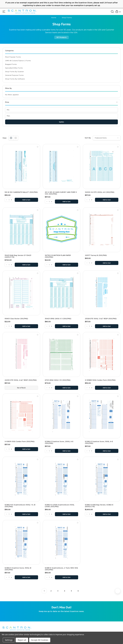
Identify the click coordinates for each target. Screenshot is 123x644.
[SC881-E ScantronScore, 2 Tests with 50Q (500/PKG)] (49, 577)
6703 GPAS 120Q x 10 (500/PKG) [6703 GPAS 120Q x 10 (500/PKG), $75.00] (58, 380)
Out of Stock (21, 388)
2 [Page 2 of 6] (51, 591)
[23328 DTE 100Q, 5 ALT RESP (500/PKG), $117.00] (102, 293)
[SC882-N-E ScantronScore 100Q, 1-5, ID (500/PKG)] (9, 514)
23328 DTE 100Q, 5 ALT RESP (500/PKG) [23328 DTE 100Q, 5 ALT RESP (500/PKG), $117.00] (101, 319)
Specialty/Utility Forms (14, 68)
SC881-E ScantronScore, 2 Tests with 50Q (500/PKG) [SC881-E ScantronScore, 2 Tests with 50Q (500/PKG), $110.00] (61, 569)
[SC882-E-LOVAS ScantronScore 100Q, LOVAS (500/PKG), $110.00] (62, 479)
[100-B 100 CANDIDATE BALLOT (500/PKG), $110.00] (21, 167)
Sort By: (88, 138)
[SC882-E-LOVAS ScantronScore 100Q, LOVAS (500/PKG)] (49, 514)
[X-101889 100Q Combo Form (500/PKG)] (89, 388)
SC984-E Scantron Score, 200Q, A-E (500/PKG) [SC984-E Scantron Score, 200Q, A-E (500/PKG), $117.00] (59, 442)
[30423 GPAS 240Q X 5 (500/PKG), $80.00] (62, 293)
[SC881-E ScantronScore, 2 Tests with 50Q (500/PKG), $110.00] (62, 542)
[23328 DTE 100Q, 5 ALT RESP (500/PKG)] (89, 326)
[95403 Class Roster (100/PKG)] (9, 326)
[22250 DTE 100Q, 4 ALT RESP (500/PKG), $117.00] (21, 354)
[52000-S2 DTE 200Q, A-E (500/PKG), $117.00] (102, 167)
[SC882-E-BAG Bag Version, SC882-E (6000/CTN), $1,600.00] (102, 479)
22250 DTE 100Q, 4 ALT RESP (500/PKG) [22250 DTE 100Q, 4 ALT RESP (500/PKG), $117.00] (21, 380)
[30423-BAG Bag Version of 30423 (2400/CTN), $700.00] (21, 230)
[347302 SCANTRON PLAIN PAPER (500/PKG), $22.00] (62, 230)
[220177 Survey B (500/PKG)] (89, 263)
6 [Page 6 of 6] (78, 591)
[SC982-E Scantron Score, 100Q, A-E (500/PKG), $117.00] (102, 416)
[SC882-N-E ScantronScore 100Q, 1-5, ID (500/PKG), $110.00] (21, 479)
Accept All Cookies (40, 640)
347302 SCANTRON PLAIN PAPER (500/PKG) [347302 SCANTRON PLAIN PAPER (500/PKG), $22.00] (58, 256)
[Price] (61, 103)
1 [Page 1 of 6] (44, 591)
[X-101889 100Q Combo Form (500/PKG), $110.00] (102, 354)
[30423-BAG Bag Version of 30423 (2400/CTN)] (9, 265)
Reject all (22, 640)
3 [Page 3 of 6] (58, 591)
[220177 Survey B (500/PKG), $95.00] (102, 230)
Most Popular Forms (13, 57)
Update (61, 122)
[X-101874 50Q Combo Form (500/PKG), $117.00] (21, 416)
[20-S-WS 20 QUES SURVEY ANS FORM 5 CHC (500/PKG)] (49, 202)
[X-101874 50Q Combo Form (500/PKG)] (9, 449)
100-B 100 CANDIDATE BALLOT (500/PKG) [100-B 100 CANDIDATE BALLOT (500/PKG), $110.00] (21, 192)
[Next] (118, 591)
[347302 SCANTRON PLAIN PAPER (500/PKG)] (49, 265)
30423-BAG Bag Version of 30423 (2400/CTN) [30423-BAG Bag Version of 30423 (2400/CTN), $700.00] (18, 256)
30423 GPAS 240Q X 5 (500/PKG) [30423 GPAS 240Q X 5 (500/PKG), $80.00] (58, 319)
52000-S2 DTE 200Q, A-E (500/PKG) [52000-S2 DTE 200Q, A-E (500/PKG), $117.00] (100, 192)
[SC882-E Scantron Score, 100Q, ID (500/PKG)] (9, 577)
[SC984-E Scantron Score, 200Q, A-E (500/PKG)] (49, 451)
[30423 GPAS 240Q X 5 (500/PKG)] (49, 326)
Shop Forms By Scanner (15, 72)
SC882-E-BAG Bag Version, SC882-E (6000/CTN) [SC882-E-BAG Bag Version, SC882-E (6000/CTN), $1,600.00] (99, 506)
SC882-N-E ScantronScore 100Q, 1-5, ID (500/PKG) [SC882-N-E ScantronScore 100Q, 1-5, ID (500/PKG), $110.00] (20, 506)
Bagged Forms (11, 64)
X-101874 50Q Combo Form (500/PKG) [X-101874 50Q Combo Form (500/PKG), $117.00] (20, 442)
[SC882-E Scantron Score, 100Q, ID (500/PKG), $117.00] (21, 542)
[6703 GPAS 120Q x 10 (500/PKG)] (49, 388)
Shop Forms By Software (15, 79)
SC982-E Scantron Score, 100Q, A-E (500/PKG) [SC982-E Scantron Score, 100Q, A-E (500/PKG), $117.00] (99, 442)
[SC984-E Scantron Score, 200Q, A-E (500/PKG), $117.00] (62, 416)
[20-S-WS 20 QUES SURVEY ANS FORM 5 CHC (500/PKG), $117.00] (62, 167)
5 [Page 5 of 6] (71, 591)
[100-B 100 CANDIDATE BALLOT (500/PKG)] (9, 200)
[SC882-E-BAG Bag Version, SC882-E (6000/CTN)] (89, 514)
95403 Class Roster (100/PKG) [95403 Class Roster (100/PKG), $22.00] (16, 319)
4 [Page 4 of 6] (65, 591)
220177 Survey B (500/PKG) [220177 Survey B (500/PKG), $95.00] (96, 255)
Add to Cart (26, 200)
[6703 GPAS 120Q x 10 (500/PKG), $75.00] (62, 354)
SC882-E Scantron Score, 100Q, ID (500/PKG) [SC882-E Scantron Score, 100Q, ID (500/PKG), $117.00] (18, 569)
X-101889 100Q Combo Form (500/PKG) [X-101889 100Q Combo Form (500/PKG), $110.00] (100, 380)
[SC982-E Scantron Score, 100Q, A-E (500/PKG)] (89, 451)
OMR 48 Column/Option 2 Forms (18, 61)
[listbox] (107, 138)
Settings (9, 640)
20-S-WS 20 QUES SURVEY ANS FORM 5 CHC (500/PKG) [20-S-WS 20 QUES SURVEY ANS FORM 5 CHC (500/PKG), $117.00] (61, 193)
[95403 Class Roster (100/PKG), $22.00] (21, 293)
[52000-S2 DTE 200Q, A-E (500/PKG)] (89, 200)
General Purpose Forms (14, 75)
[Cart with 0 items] (118, 12)
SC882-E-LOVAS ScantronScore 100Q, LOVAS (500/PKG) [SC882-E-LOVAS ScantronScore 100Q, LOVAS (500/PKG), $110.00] (60, 506)
